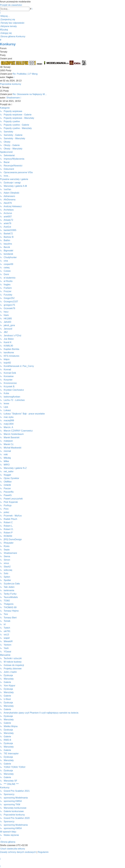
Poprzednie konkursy (11, 84)
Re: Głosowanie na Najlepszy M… (30, 94)
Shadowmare (13, 98)
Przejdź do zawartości (11, 5)
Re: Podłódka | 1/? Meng (25, 74)
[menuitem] (7, 19)
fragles (10, 77)
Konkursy (8, 44)
